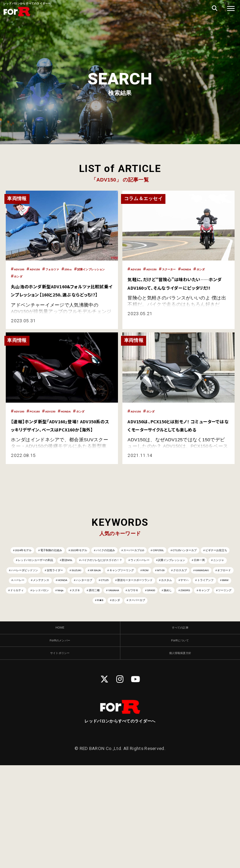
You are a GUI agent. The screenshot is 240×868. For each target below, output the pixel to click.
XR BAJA (223, 613)
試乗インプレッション (38, 276)
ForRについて (180, 738)
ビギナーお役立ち (129, 587)
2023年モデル (121, 574)
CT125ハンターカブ (75, 587)
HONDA (216, 269)
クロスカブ (138, 626)
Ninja (98, 665)
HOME (60, 722)
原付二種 (155, 665)
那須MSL (25, 600)
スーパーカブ (122, 690)
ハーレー (50, 639)
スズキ (124, 665)
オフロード (214, 626)
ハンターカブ (161, 639)
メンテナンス (87, 639)
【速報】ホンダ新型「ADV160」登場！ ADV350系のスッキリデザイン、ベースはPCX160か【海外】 (62, 444)
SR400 (30, 678)
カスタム (112, 652)
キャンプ (120, 678)
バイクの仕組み (166, 574)
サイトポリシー (60, 754)
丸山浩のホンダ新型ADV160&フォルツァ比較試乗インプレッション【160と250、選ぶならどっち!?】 (61, 294)
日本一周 (21, 613)
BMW (212, 652)
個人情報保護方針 (180, 754)
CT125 (196, 639)
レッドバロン (64, 665)
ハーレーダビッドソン (101, 613)
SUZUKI (190, 613)
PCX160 (47, 419)
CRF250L (29, 587)
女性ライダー (153, 613)
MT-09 (106, 626)
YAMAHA (189, 665)
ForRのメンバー (60, 738)
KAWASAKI (176, 626)
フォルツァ (73, 269)
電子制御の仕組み (73, 574)
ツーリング (155, 678)
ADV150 (47, 269)
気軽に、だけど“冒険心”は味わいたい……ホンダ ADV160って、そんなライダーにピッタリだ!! (178, 294)
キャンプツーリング (39, 626)
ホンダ (75, 276)
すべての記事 (180, 722)
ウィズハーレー (150, 600)
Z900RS (88, 678)
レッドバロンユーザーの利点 (193, 587)
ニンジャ (54, 613)
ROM (80, 626)
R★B (187, 678)
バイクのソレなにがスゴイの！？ (84, 600)
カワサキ (222, 665)
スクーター (190, 269)
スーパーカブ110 (215, 574)
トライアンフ (178, 652)
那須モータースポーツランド (57, 652)
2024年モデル (25, 574)
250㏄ (97, 269)
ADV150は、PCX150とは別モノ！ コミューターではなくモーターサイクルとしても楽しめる (178, 437)
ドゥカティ (24, 665)
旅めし (58, 678)
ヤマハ (142, 652)
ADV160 (23, 269)
